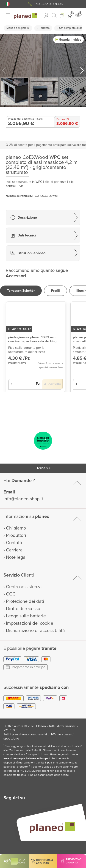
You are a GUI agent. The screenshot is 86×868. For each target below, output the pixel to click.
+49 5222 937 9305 (49, 4)
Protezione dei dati (25, 601)
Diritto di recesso (23, 609)
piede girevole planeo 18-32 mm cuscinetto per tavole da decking (32, 339)
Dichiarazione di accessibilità (35, 631)
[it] (8, 4)
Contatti (14, 543)
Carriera (14, 550)
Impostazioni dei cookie (30, 623)
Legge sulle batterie (26, 616)
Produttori (16, 535)
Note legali (17, 557)
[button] (8, 4)
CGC (11, 594)
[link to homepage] (26, 16)
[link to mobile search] (54, 15)
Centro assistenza (24, 587)
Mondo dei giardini (18, 28)
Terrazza (44, 28)
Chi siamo (16, 528)
